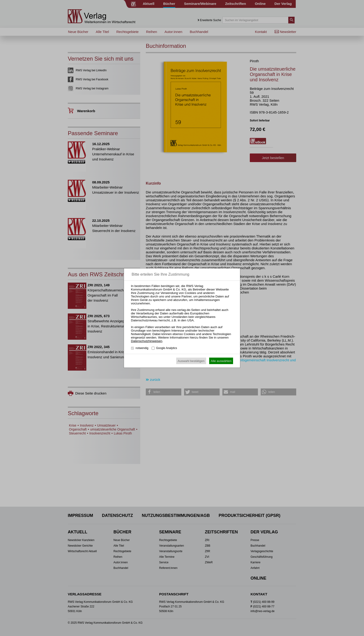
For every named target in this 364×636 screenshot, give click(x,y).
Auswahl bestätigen (191, 361)
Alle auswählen (221, 361)
